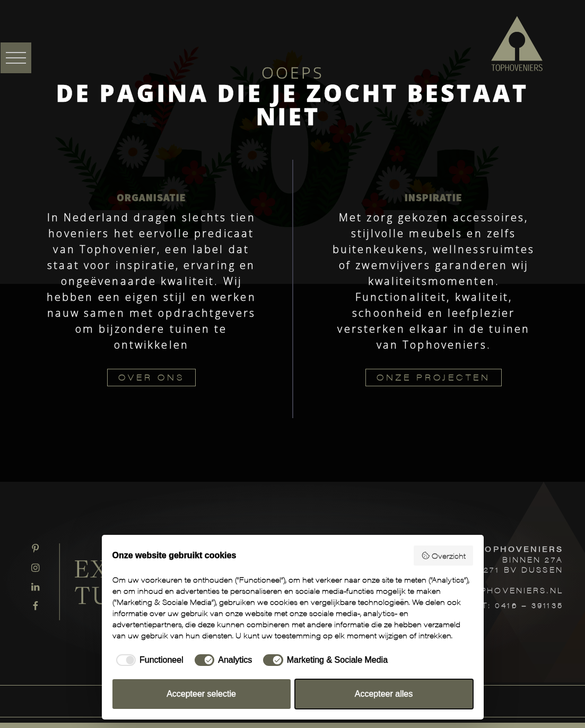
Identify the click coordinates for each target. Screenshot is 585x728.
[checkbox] (148, 660)
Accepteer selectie (201, 694)
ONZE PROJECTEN (434, 377)
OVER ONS (151, 377)
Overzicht (443, 556)
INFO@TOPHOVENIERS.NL (498, 590)
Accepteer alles (384, 694)
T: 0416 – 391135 (523, 605)
